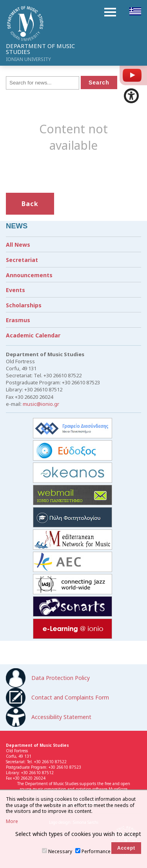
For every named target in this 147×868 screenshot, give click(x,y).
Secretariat (22, 260)
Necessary (60, 851)
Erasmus (18, 320)
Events (15, 290)
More (12, 821)
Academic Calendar (33, 335)
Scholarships (24, 305)
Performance (96, 851)
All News (18, 245)
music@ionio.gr (41, 404)
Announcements (29, 275)
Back (30, 204)
